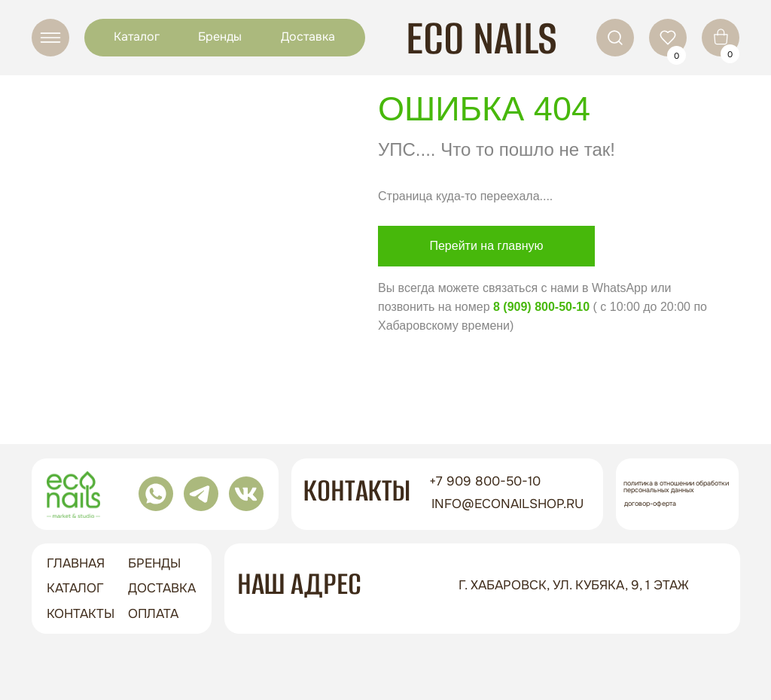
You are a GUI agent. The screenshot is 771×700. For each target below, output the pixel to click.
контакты (81, 614)
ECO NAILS (481, 38)
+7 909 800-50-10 (485, 481)
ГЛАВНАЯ (76, 563)
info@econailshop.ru (507, 504)
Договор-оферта (650, 504)
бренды (154, 563)
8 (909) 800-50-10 (541, 307)
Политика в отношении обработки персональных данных (676, 487)
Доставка (308, 37)
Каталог (137, 37)
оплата (153, 614)
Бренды (220, 37)
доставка (162, 588)
